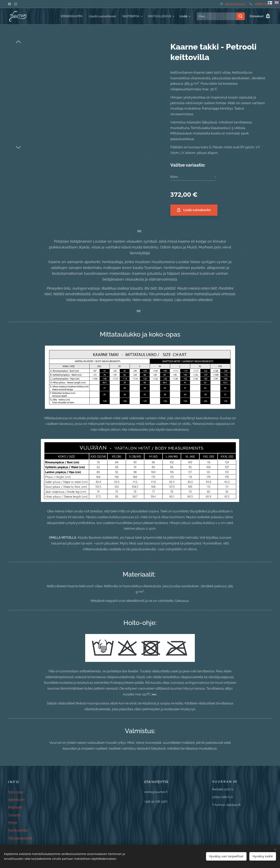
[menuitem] (66, 16)
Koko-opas (16, 792)
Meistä (13, 823)
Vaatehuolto (16, 800)
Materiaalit (15, 807)
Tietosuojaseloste (20, 838)
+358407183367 (263, 4)
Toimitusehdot (18, 830)
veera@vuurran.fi (235, 4)
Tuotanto (14, 815)
